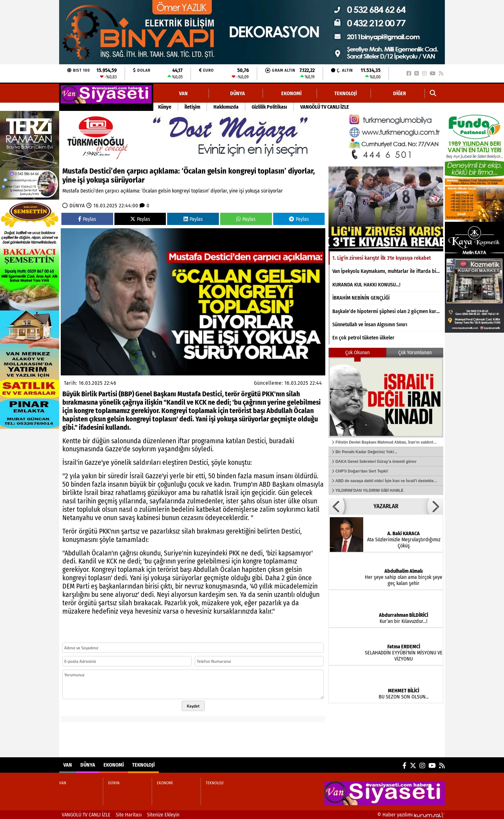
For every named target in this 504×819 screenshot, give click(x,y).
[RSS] (441, 73)
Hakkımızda (226, 107)
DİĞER (400, 93)
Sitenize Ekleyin (163, 815)
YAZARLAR (386, 506)
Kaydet (193, 706)
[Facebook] (409, 73)
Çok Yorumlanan (415, 352)
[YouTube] (433, 73)
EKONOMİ (291, 93)
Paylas (87, 219)
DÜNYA (238, 93)
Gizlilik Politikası (269, 107)
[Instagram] (424, 73)
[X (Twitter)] (417, 73)
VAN (183, 93)
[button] (433, 93)
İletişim (192, 107)
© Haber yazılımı (411, 815)
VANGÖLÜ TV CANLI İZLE (325, 107)
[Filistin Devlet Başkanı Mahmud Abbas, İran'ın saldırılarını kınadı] (386, 397)
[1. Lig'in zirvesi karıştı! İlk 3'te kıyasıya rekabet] (386, 209)
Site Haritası (129, 815)
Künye (165, 107)
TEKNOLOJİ (346, 93)
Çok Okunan (357, 352)
